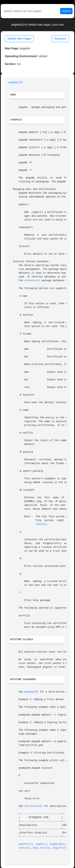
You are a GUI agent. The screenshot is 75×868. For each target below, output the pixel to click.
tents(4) (24, 848)
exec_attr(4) (41, 848)
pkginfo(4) (60, 848)
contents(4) (32, 281)
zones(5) (41, 524)
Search (66, 11)
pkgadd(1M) (31, 692)
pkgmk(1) (41, 844)
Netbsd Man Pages (19, 39)
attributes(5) (34, 806)
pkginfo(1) (26, 844)
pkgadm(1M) (16, 83)
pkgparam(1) (58, 844)
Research (60, 39)
